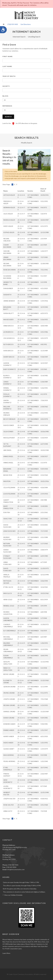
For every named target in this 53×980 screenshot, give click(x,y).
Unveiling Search (34, 37)
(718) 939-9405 (13, 24)
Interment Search (19, 37)
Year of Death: (9, 76)
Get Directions (26, 24)
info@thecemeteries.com (16, 869)
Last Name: (7, 66)
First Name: (8, 56)
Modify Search (26, 143)
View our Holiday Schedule (13, 895)
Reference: (7, 106)
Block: (6, 96)
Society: (6, 86)
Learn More (6, 953)
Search (8, 117)
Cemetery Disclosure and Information (24, 903)
